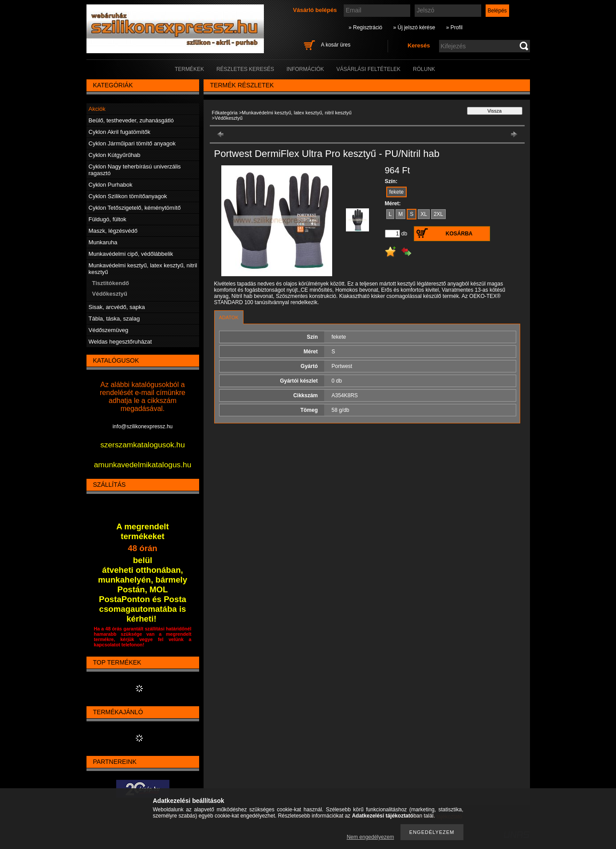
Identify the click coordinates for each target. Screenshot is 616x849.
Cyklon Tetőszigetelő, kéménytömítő (135, 208)
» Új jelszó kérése (414, 27)
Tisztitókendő (111, 283)
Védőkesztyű (110, 294)
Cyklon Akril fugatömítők (120, 132)
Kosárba (459, 234)
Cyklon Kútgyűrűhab (115, 155)
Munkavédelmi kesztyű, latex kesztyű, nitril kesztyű (297, 113)
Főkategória (225, 113)
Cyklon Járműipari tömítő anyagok (132, 143)
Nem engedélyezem (371, 837)
